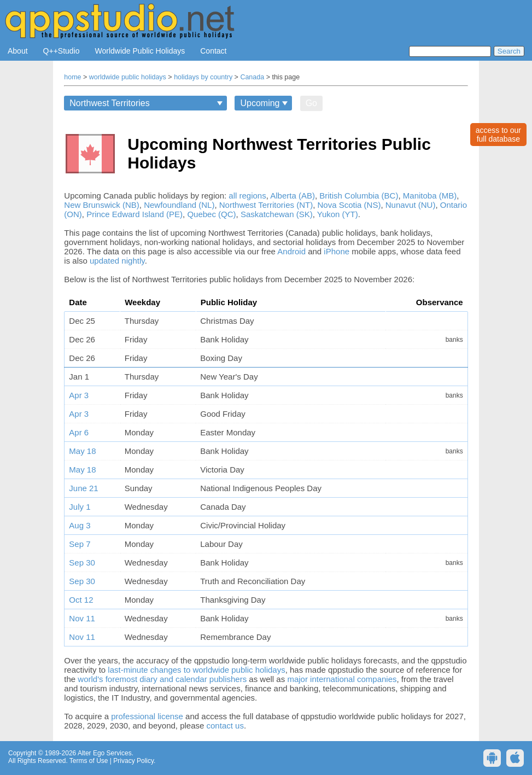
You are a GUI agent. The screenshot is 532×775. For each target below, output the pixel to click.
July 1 (80, 507)
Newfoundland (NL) (179, 205)
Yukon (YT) (338, 214)
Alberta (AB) (293, 196)
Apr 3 (79, 395)
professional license (147, 716)
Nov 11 (82, 618)
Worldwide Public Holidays (140, 51)
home (72, 77)
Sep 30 (82, 563)
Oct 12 (81, 600)
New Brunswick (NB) (102, 205)
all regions (247, 196)
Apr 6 (79, 432)
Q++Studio (62, 51)
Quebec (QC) (211, 214)
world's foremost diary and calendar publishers (162, 679)
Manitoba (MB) (430, 196)
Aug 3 (80, 525)
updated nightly (117, 261)
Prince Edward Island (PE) (135, 214)
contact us (225, 726)
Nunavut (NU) (411, 205)
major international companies (342, 679)
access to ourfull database (498, 135)
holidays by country (203, 77)
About (18, 51)
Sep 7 (80, 544)
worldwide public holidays (128, 77)
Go (311, 103)
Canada (252, 77)
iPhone (337, 251)
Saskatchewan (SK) (277, 214)
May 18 (82, 451)
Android (291, 251)
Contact (213, 51)
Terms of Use (89, 761)
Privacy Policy (133, 761)
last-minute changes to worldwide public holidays (196, 670)
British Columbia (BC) (359, 196)
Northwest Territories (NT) (266, 205)
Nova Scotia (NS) (349, 205)
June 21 (83, 488)
